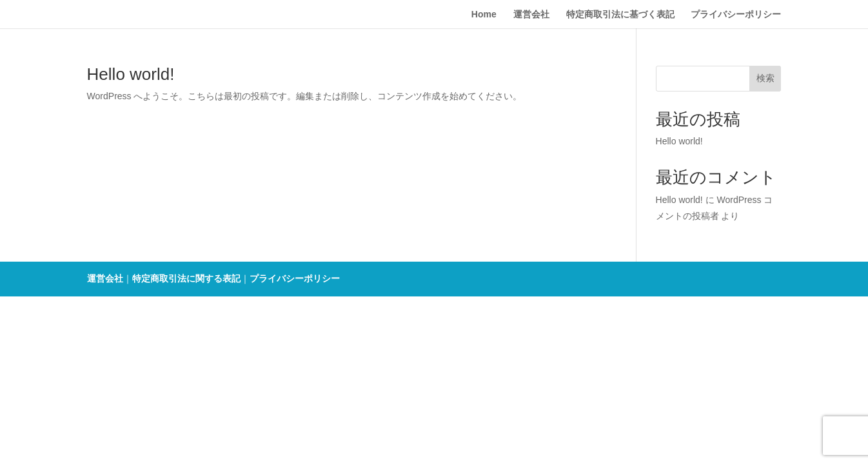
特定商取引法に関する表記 (186, 278)
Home (484, 15)
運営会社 (531, 15)
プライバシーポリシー (736, 15)
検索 (765, 78)
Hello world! (131, 74)
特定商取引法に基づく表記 (620, 15)
